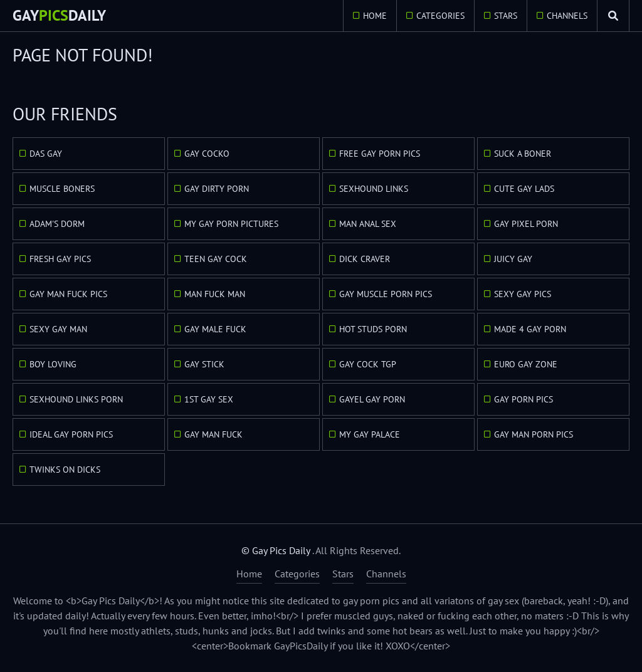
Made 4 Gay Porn (530, 329)
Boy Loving (53, 364)
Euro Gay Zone (526, 364)
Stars (506, 16)
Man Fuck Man (215, 294)
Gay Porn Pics (524, 399)
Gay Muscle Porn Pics (386, 294)
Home (375, 16)
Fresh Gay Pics (60, 259)
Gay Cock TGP (368, 364)
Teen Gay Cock (216, 259)
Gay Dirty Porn (217, 189)
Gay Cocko (207, 154)
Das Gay (46, 154)
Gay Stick (204, 364)
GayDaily (59, 15)
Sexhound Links (374, 189)
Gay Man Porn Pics (534, 434)
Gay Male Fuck (215, 329)
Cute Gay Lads (524, 189)
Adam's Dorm (57, 224)
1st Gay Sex (209, 399)
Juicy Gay (513, 259)
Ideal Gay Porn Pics (71, 434)
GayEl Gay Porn (372, 399)
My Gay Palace (370, 434)
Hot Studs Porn (373, 329)
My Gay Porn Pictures (231, 224)
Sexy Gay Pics (523, 294)
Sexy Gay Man (58, 329)
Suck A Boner (523, 154)
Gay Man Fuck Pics (68, 294)
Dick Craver (365, 259)
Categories (440, 16)
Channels (567, 16)
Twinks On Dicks (65, 470)
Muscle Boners (62, 189)
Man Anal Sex (368, 224)
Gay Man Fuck (213, 434)
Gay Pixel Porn (526, 224)
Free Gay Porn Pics (380, 154)
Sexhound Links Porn (76, 399)
